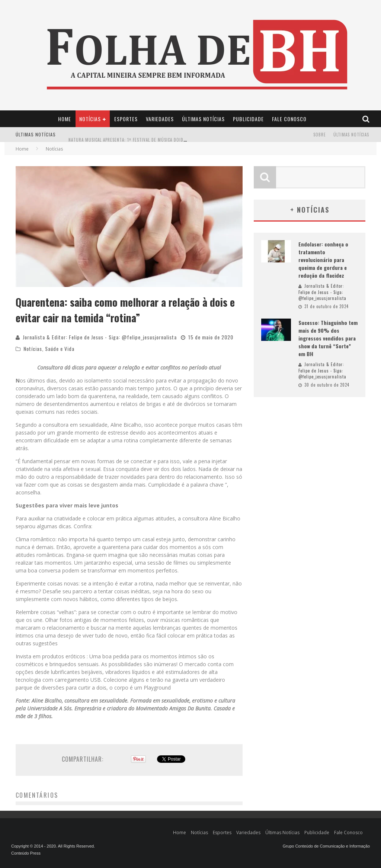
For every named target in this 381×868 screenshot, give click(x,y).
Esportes (126, 119)
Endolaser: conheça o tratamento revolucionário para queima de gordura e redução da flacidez (323, 260)
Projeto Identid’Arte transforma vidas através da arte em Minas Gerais (147, 129)
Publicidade (248, 119)
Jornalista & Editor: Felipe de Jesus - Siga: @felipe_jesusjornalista (100, 337)
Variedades (160, 119)
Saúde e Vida (60, 349)
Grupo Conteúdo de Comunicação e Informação (326, 846)
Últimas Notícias (203, 119)
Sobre (320, 135)
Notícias (90, 119)
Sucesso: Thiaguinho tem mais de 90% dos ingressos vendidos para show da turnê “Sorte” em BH (328, 338)
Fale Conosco (289, 119)
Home (65, 119)
